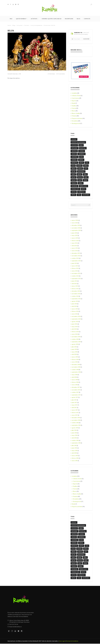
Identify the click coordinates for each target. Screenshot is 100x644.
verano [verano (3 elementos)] (73, 195)
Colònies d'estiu (76, 96)
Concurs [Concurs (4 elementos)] (74, 154)
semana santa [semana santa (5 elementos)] (84, 186)
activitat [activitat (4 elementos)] (74, 139)
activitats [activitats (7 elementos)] (74, 145)
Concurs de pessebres (36, 25)
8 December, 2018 (16, 74)
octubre (75, 258)
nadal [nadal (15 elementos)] (86, 177)
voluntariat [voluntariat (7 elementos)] (86, 195)
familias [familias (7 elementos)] (74, 169)
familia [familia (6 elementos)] (86, 166)
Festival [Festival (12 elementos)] (74, 172)
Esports (74, 101)
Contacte (87, 19)
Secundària (75, 121)
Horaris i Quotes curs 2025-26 (51, 19)
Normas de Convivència (72, 641)
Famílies (27, 25)
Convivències (75, 98)
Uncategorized (76, 123)
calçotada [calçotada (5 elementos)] (83, 148)
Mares (73, 111)
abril (74, 246)
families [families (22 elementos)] (80, 169)
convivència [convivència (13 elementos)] (75, 157)
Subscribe (86, 39)
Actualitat (20, 25)
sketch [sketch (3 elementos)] (84, 189)
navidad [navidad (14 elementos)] (74, 180)
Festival (74, 108)
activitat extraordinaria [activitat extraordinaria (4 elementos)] (78, 142)
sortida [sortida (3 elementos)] (74, 192)
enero (75, 223)
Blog (79, 19)
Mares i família (76, 113)
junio (74, 233)
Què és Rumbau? (21, 19)
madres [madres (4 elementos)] (79, 174)
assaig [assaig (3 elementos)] (81, 145)
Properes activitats (77, 118)
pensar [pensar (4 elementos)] (85, 180)
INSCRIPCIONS (69, 19)
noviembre (76, 228)
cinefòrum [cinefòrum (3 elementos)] (74, 151)
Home (9, 25)
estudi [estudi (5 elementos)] (73, 166)
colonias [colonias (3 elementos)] (82, 151)
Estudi (74, 103)
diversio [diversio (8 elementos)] (81, 160)
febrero (75, 241)
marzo (75, 221)
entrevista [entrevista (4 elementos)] (74, 163)
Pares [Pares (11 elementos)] (80, 180)
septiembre (76, 231)
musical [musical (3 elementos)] (80, 177)
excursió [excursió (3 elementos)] (79, 166)
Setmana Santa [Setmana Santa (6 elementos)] (76, 189)
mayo (75, 236)
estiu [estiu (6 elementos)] (87, 163)
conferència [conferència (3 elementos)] (81, 154)
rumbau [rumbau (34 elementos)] (81, 183)
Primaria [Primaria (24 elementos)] (74, 183)
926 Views (52, 74)
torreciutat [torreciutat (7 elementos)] (81, 192)
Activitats (34, 19)
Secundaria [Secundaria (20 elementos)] (74, 186)
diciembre (76, 226)
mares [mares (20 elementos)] (85, 174)
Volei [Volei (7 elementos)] (79, 195)
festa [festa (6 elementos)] (86, 169)
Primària (74, 116)
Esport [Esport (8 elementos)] (81, 163)
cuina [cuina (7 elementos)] (81, 157)
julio (74, 347)
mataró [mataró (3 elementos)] (74, 177)
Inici (11, 19)
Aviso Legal (62, 641)
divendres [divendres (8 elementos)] (74, 160)
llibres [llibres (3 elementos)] (73, 174)
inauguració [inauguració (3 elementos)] (81, 172)
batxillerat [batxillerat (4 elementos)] (75, 148)
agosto (75, 301)
